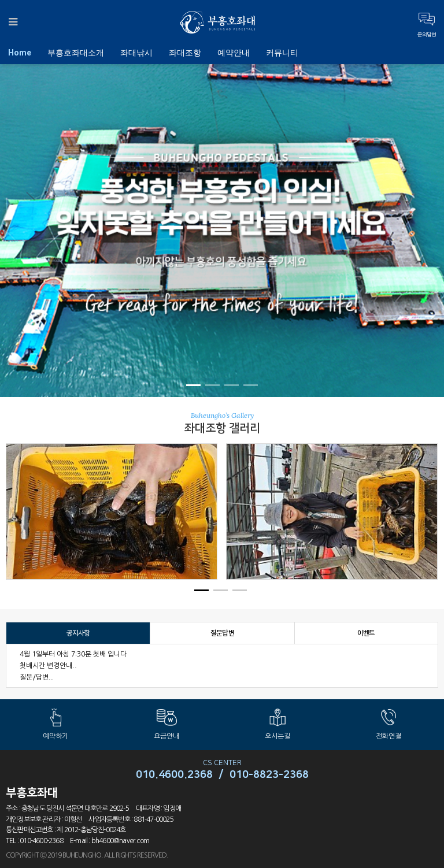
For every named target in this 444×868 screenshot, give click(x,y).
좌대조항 (185, 53)
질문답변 (222, 633)
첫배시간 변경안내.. (48, 666)
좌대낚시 (136, 53)
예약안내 (234, 53)
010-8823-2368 (269, 775)
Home (20, 53)
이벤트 (366, 633)
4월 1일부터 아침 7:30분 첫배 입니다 (73, 654)
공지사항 (78, 633)
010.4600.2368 (174, 775)
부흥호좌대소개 (76, 53)
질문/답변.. (36, 677)
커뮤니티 (282, 53)
